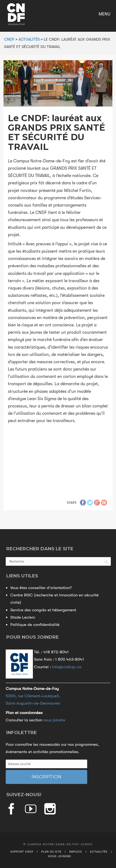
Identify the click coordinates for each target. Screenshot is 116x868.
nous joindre (54, 720)
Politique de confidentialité (35, 625)
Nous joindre (60, 856)
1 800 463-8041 (70, 659)
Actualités (99, 852)
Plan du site (51, 852)
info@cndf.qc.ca (67, 667)
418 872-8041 (56, 652)
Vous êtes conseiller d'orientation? (41, 588)
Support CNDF (22, 852)
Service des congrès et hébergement (43, 610)
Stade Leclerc (23, 617)
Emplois (76, 852)
